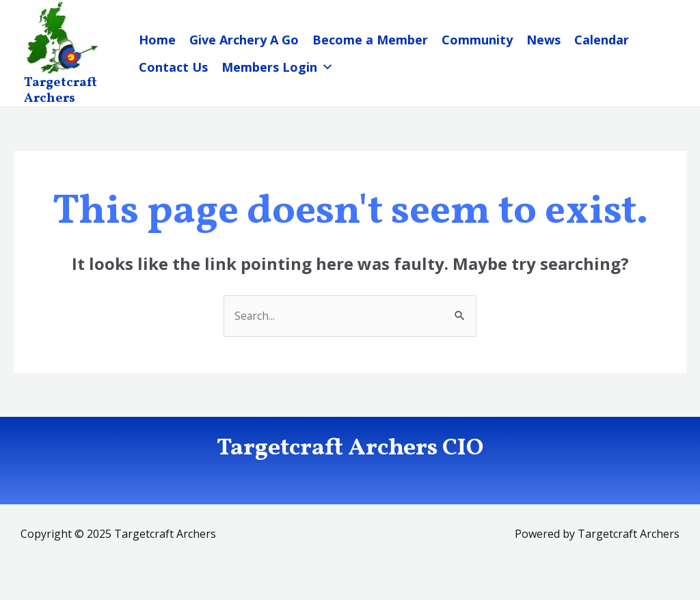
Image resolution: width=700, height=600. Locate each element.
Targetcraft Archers (60, 91)
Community (477, 40)
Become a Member (370, 40)
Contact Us (173, 67)
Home (157, 40)
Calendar (602, 40)
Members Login (278, 67)
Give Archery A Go (244, 40)
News (543, 40)
